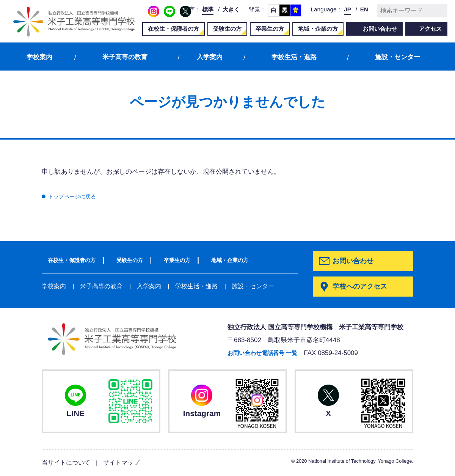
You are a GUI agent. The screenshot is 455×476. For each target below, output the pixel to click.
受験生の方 (227, 29)
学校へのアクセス (361, 287)
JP (348, 9)
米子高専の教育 (125, 57)
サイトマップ (126, 463)
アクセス (430, 29)
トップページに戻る (77, 196)
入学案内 (210, 57)
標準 (208, 9)
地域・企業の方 (318, 29)
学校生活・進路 (294, 57)
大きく (231, 9)
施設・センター (398, 57)
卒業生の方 (270, 29)
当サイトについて (67, 463)
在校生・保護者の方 (173, 29)
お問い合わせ (380, 29)
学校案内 (39, 57)
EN (364, 9)
